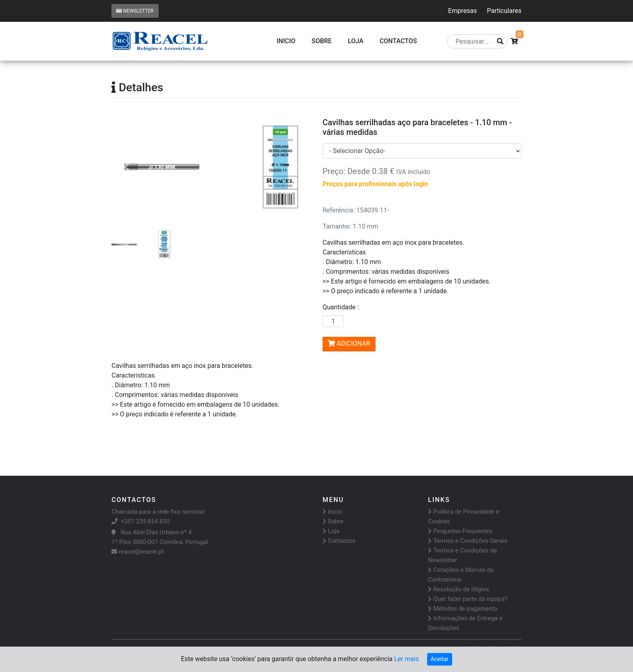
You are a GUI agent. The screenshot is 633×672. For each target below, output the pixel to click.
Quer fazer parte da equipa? (468, 599)
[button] (126, 167)
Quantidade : (342, 307)
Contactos (339, 541)
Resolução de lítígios (458, 589)
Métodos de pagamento (463, 609)
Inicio (286, 41)
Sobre (322, 41)
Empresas (462, 11)
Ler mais (406, 659)
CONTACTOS (398, 41)
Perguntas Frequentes (460, 531)
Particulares (504, 11)
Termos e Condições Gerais (467, 541)
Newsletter (135, 11)
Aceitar (440, 659)
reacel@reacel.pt (138, 552)
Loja (356, 41)
